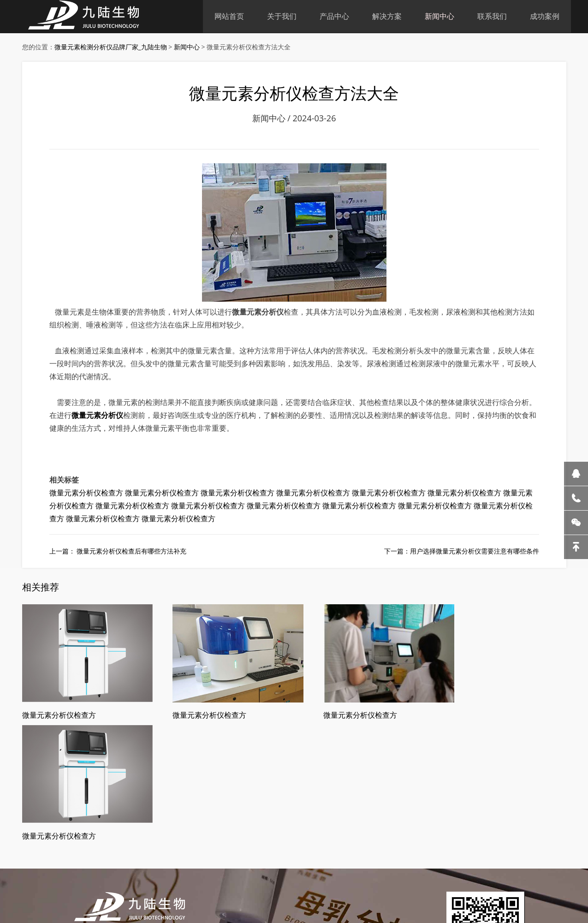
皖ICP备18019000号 (219, 887)
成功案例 (545, 16)
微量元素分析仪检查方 (86, 496)
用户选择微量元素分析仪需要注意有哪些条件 (475, 554)
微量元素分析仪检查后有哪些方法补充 (131, 554)
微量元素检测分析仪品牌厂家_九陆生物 (111, 47)
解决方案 (387, 16)
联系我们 (492, 16)
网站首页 (229, 16)
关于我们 (282, 16)
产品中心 (334, 16)
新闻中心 (440, 16)
